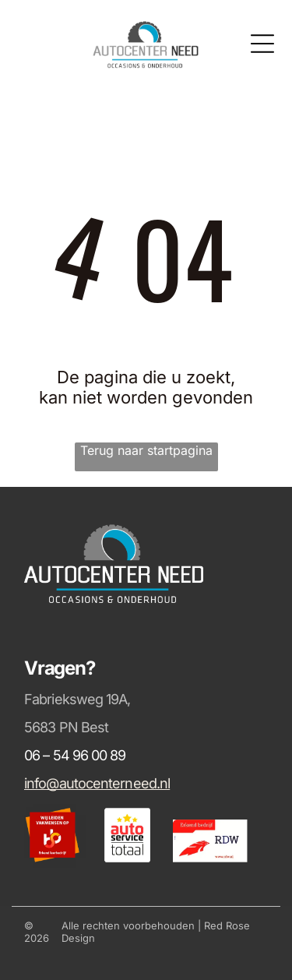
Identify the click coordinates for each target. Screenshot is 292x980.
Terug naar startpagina (146, 450)
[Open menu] (262, 44)
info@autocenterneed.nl (97, 783)
